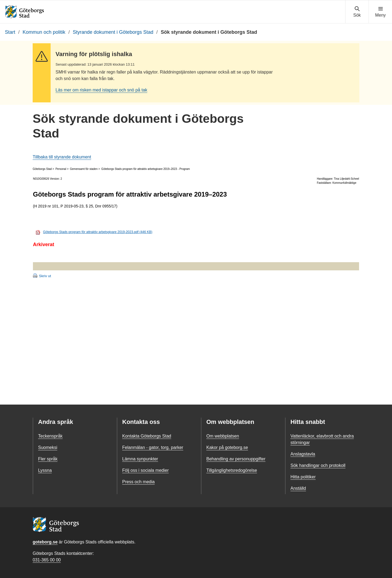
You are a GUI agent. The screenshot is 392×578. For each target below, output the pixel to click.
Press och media (138, 482)
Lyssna (45, 470)
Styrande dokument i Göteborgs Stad (113, 32)
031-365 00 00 (47, 560)
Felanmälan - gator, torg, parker (153, 447)
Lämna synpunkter (140, 459)
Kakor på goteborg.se (227, 447)
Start (10, 32)
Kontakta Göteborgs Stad (147, 436)
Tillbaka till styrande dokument (62, 157)
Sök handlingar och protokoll (318, 465)
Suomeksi (48, 447)
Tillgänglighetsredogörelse (232, 470)
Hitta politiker (303, 477)
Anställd (298, 488)
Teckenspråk (50, 436)
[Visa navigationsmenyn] (380, 12)
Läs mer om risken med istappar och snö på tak (101, 90)
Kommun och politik (44, 32)
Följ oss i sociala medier (146, 470)
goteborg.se (45, 542)
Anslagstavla (303, 454)
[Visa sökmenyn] (357, 12)
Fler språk (48, 459)
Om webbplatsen (223, 436)
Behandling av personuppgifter (236, 459)
